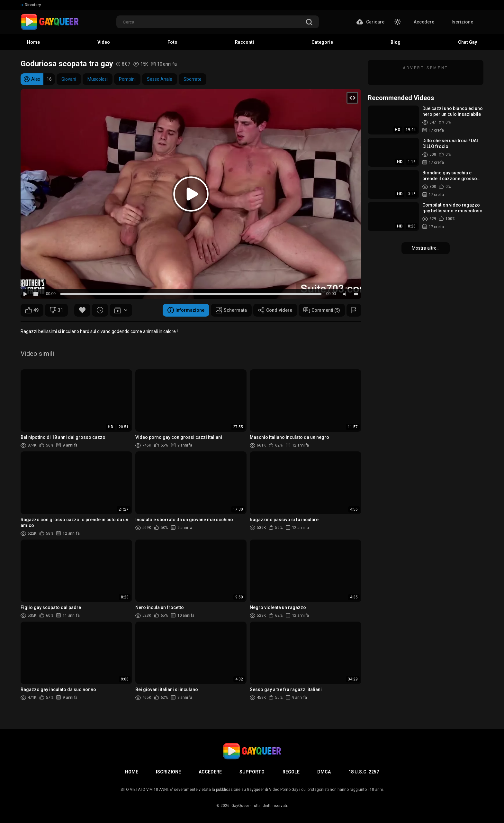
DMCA (324, 772)
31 (56, 310)
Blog (396, 42)
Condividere (275, 310)
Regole (291, 772)
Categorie (322, 42)
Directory (31, 5)
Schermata (231, 310)
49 (32, 310)
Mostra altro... (426, 248)
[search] (309, 23)
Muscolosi (98, 79)
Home (33, 42)
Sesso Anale (160, 79)
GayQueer (240, 806)
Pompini (127, 79)
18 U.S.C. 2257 (364, 772)
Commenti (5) (322, 310)
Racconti (244, 42)
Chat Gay (468, 42)
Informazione (186, 310)
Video (104, 42)
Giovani (69, 79)
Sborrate (193, 79)
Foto (172, 42)
